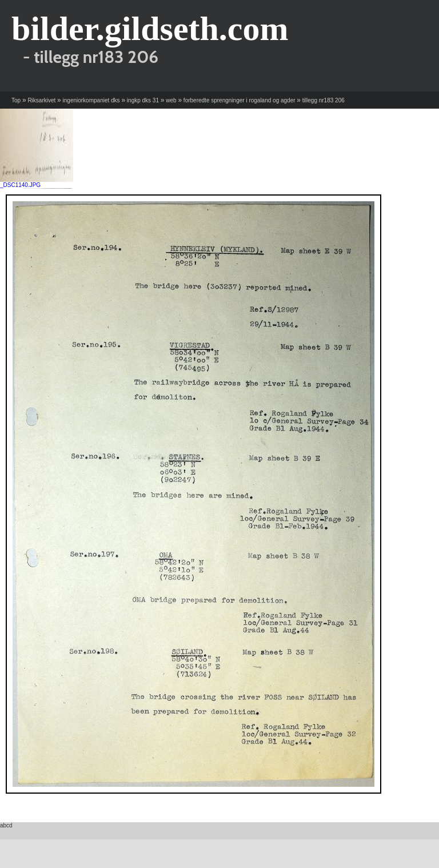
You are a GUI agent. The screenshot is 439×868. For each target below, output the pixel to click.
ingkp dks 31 (143, 100)
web (171, 100)
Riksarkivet (41, 100)
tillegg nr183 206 (324, 100)
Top (16, 100)
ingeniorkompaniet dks (91, 100)
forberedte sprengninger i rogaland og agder (240, 100)
